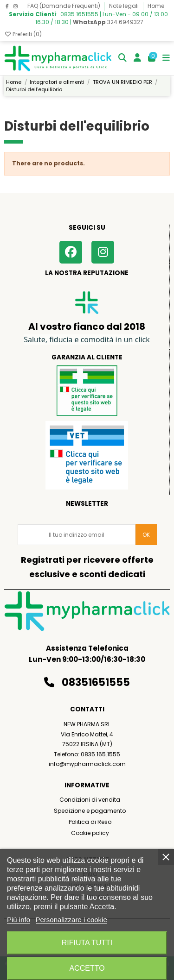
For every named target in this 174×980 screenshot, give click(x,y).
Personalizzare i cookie (71, 920)
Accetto (87, 968)
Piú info (19, 920)
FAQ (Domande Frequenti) (64, 6)
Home (156, 6)
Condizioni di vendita (90, 800)
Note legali (125, 6)
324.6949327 (108, 22)
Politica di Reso (90, 822)
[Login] (138, 58)
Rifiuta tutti (87, 943)
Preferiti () (23, 34)
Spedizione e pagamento (90, 811)
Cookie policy (90, 833)
